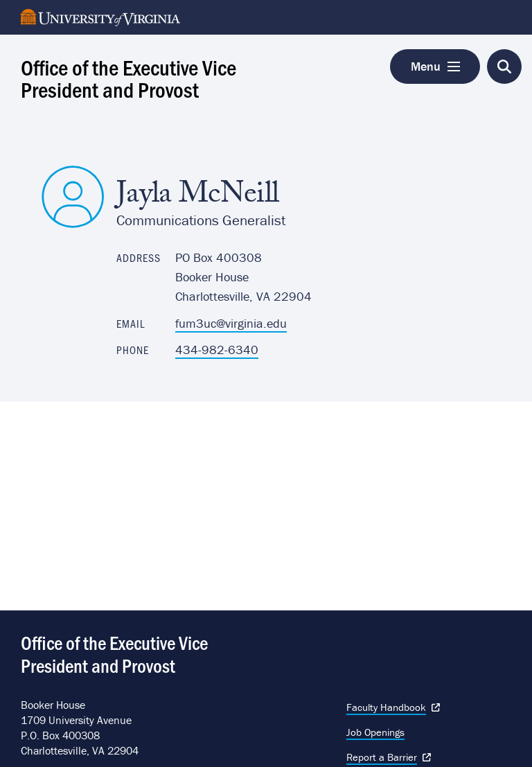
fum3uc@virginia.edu (231, 323)
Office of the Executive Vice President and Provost (128, 78)
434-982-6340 (217, 350)
